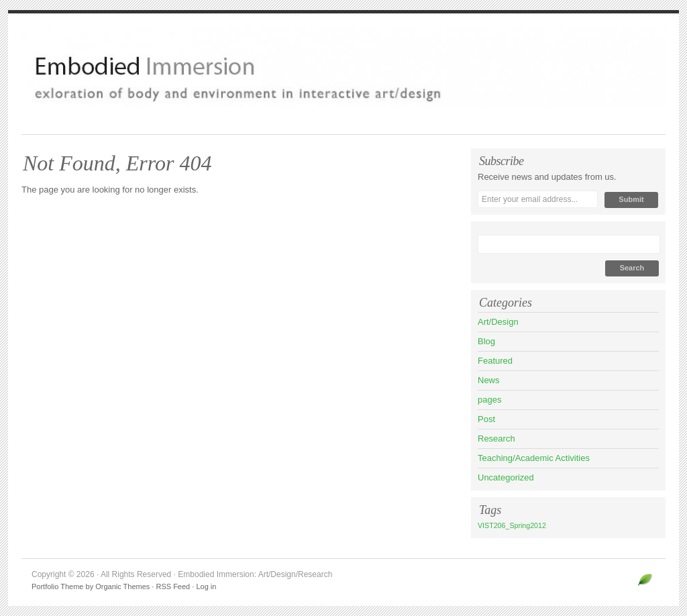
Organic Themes (122, 586)
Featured (495, 361)
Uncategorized (506, 477)
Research (496, 439)
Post (486, 419)
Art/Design (498, 322)
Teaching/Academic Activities (534, 458)
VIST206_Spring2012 (512, 525)
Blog (486, 341)
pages (489, 400)
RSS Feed (173, 586)
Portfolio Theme (57, 586)
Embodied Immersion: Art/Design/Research (343, 67)
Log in (206, 586)
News (489, 380)
